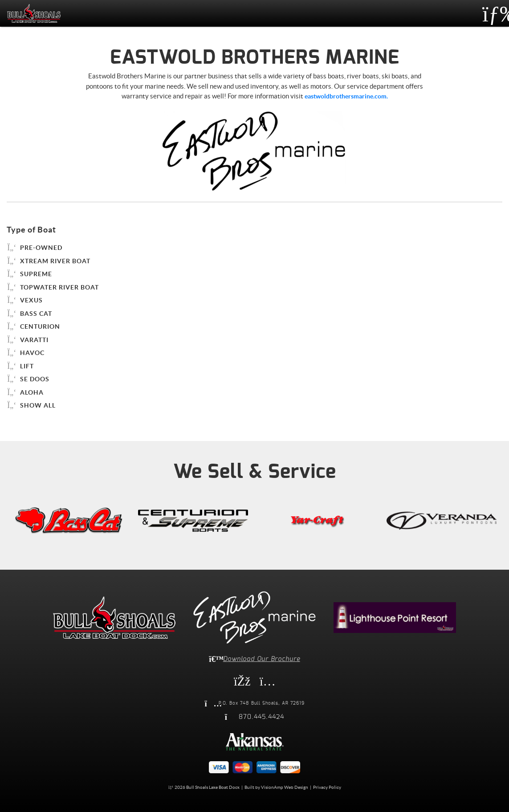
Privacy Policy (327, 787)
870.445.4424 (262, 717)
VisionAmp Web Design (285, 787)
